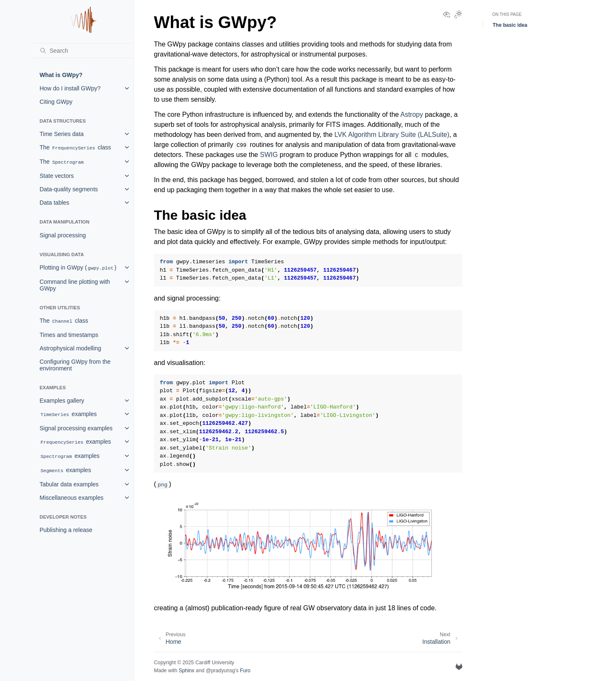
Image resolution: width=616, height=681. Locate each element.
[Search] (83, 51)
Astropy (412, 114)
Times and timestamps (69, 335)
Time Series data (62, 134)
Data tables (55, 203)
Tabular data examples (69, 484)
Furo (245, 671)
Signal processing (63, 235)
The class (76, 148)
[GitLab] (459, 667)
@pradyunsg (220, 671)
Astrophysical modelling (71, 348)
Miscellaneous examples (72, 498)
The (62, 162)
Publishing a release (66, 530)
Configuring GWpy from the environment (75, 365)
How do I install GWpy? (70, 88)
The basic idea (510, 25)
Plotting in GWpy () (78, 268)
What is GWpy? (61, 75)
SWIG (269, 155)
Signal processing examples (76, 428)
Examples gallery (62, 401)
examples (68, 414)
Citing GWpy (56, 102)
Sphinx (187, 671)
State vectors (57, 176)
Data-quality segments (69, 189)
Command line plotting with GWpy (75, 285)
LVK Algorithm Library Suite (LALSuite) (392, 135)
